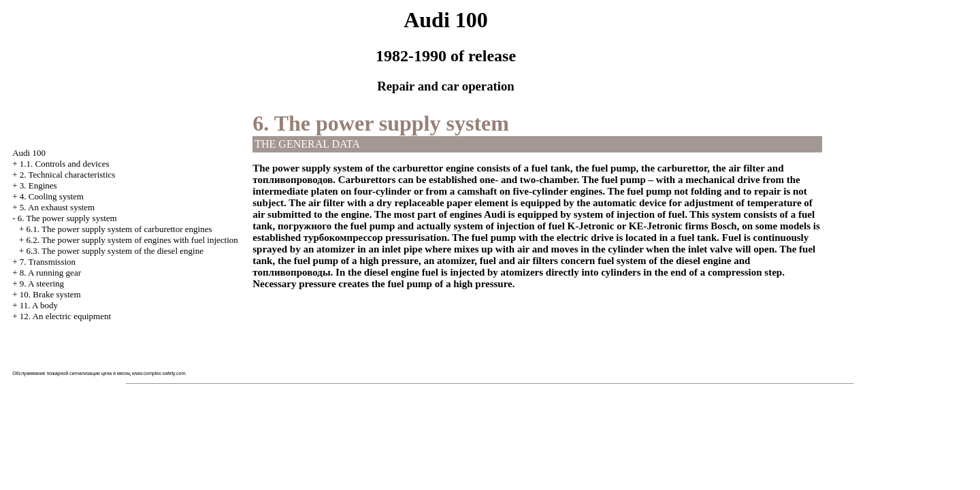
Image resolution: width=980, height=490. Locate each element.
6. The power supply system (67, 218)
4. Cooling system (52, 196)
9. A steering (42, 283)
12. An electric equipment (65, 316)
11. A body (39, 305)
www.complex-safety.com (159, 373)
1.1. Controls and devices (65, 164)
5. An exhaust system (58, 207)
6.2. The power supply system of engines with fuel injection (132, 240)
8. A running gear (50, 273)
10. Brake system (50, 294)
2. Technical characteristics (68, 175)
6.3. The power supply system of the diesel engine (114, 251)
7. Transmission (48, 262)
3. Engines (38, 185)
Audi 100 (29, 153)
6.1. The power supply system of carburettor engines (119, 229)
